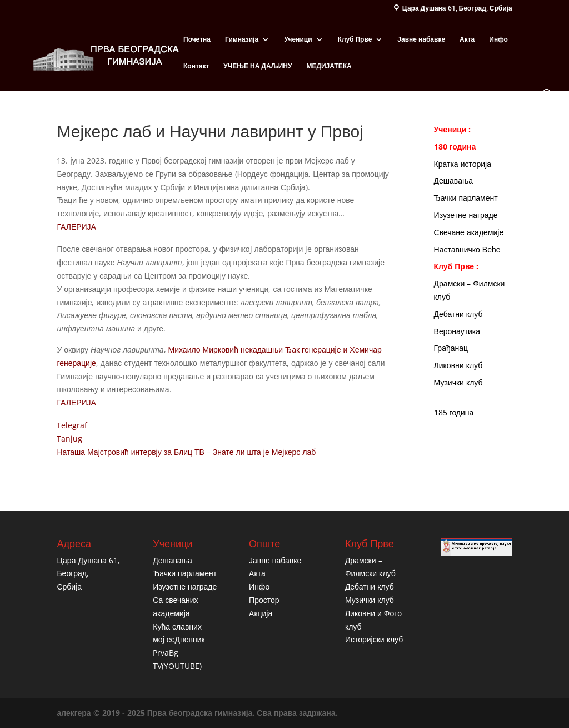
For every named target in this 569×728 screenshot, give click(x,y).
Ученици (298, 40)
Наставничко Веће (467, 249)
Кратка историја (463, 164)
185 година (454, 412)
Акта (467, 40)
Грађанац (451, 348)
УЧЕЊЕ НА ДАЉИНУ (258, 66)
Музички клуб (458, 382)
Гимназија (242, 40)
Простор (264, 600)
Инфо (498, 40)
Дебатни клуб (458, 314)
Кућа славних (177, 627)
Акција (261, 613)
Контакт (196, 66)
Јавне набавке (421, 40)
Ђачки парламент (466, 198)
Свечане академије (469, 232)
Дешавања (454, 180)
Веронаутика (457, 331)
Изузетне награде (466, 215)
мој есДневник (179, 639)
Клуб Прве (355, 40)
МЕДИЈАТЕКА (329, 66)
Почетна (197, 40)
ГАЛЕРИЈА (76, 227)
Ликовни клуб (458, 365)
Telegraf (72, 425)
